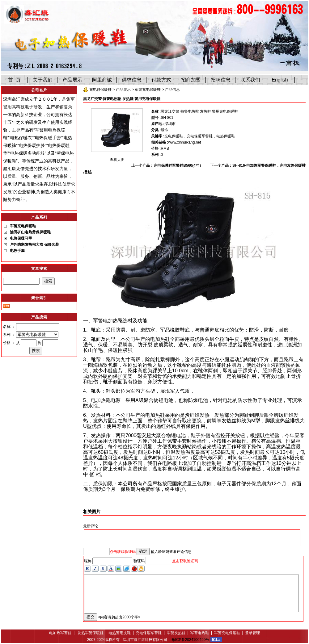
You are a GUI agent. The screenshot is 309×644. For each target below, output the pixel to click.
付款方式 (161, 80)
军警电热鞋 (200, 633)
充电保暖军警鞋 (149, 633)
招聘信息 (221, 80)
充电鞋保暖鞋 (100, 90)
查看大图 (117, 160)
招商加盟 (191, 80)
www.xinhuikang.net (184, 142)
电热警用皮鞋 (120, 633)
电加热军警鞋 (61, 633)
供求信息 (132, 80)
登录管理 (252, 633)
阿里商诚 (102, 80)
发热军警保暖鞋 (91, 633)
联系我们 (250, 80)
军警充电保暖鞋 (148, 90)
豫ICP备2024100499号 (190, 640)
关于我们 (43, 80)
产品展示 (72, 80)
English (280, 80)
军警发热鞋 (176, 633)
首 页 (14, 80)
